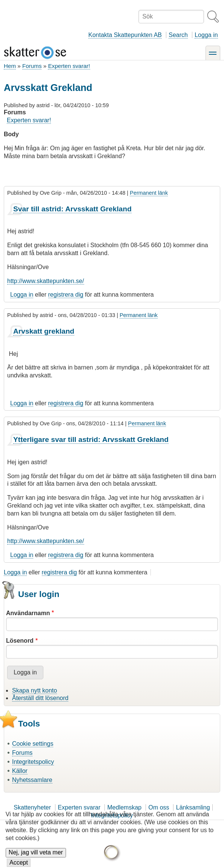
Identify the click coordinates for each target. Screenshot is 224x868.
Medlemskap (125, 807)
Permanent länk (149, 193)
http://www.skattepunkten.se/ (46, 281)
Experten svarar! (69, 66)
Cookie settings (33, 744)
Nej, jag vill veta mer (36, 858)
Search (178, 35)
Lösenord (20, 641)
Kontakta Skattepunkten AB (125, 35)
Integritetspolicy (33, 762)
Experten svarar (79, 807)
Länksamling (193, 807)
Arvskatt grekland (44, 331)
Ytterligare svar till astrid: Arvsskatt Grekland (91, 439)
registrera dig (66, 295)
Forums (32, 66)
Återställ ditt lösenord (40, 698)
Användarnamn (28, 613)
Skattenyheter (32, 807)
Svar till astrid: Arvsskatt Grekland (72, 209)
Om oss (159, 807)
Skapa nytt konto (35, 690)
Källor (20, 771)
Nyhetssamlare (32, 780)
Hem (10, 66)
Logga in (206, 35)
